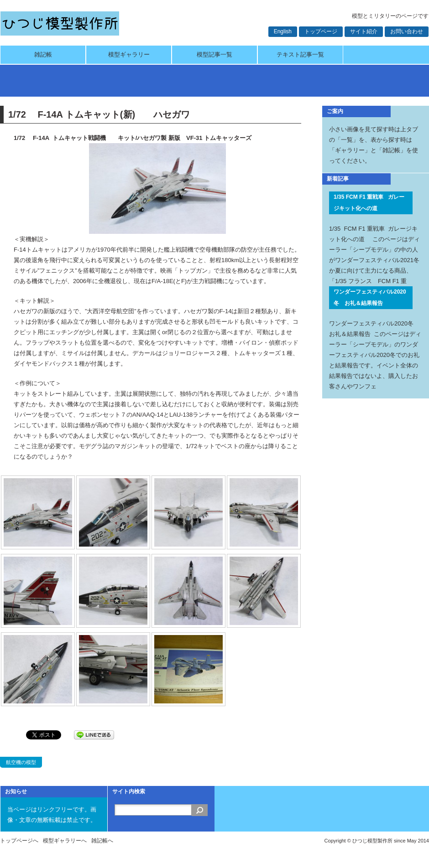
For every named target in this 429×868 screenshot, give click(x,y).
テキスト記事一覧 (300, 54)
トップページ (321, 31)
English (283, 31)
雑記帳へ (102, 841)
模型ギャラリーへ (65, 841)
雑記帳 (43, 54)
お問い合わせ (407, 31)
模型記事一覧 (214, 54)
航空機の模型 (21, 762)
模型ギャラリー (129, 54)
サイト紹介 (364, 31)
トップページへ (19, 841)
